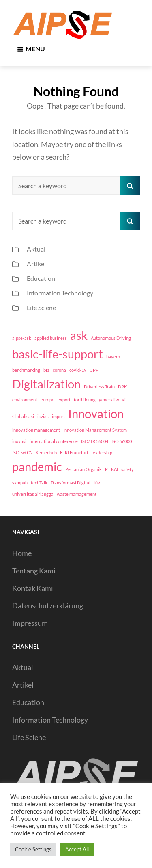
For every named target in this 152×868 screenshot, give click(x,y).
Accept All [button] (77, 849)
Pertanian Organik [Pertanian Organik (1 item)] (83, 469)
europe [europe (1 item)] (47, 400)
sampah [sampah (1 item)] (20, 483)
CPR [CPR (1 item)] (94, 370)
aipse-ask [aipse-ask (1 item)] (22, 338)
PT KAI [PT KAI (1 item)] (111, 469)
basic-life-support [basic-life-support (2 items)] (58, 354)
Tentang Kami (34, 571)
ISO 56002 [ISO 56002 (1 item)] (22, 452)
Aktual (36, 249)
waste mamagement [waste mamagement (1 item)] (77, 494)
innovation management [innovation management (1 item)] (36, 430)
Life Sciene (41, 307)
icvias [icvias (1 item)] (43, 416)
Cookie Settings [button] (33, 849)
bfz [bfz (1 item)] (46, 370)
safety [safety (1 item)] (127, 469)
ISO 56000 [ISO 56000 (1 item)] (122, 441)
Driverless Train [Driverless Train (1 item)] (99, 387)
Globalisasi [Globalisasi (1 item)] (23, 416)
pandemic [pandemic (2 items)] (37, 466)
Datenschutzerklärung (48, 605)
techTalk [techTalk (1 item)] (39, 483)
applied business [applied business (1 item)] (51, 338)
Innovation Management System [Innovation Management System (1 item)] (95, 430)
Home (22, 553)
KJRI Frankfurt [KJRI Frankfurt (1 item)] (74, 452)
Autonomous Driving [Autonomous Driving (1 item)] (111, 338)
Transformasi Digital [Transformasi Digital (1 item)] (71, 483)
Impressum (30, 623)
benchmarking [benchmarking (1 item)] (26, 370)
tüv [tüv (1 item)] (97, 483)
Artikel (36, 264)
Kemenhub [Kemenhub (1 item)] (46, 452)
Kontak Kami (33, 588)
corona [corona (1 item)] (59, 370)
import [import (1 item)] (58, 416)
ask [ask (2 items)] (79, 335)
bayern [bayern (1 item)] (113, 357)
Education (41, 278)
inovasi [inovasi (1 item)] (19, 441)
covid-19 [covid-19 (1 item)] (78, 370)
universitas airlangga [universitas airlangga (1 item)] (33, 494)
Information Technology (60, 293)
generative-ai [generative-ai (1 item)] (112, 400)
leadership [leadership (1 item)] (102, 452)
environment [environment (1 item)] (25, 400)
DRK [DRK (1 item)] (122, 387)
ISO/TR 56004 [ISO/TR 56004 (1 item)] (95, 441)
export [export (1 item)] (64, 400)
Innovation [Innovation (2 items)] (96, 413)
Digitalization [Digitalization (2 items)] (46, 384)
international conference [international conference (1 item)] (54, 441)
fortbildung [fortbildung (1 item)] (85, 400)
